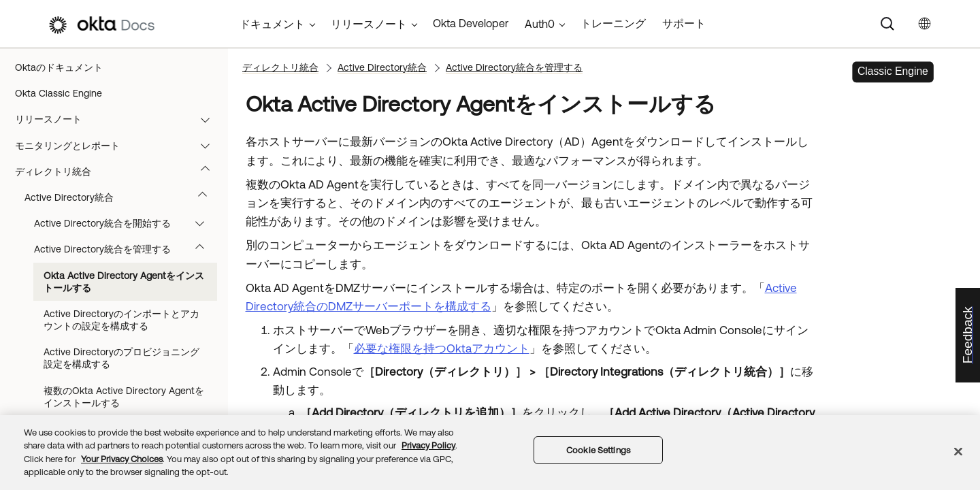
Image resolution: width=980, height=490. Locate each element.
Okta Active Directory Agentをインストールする (124, 282)
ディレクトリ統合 (119, 171)
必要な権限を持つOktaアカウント (442, 348)
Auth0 (540, 24)
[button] (208, 119)
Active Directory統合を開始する (126, 223)
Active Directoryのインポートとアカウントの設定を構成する (121, 320)
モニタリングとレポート (119, 146)
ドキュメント (272, 24)
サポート (684, 23)
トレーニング (613, 23)
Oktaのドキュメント (59, 67)
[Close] (958, 451)
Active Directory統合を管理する (126, 249)
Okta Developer (471, 23)
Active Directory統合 (122, 197)
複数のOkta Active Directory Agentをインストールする (124, 397)
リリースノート (119, 119)
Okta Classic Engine (59, 93)
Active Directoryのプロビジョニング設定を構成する (121, 358)
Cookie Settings (598, 450)
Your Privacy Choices (122, 459)
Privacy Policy (428, 445)
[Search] (887, 24)
